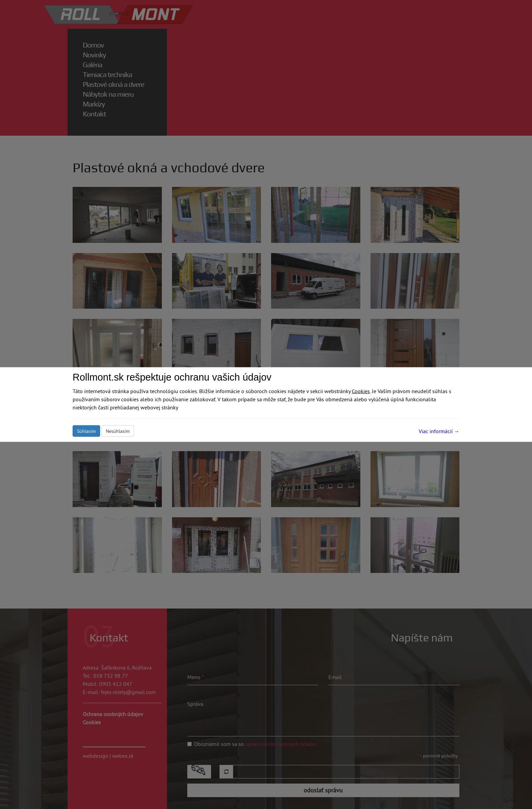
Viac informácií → (439, 431)
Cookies (361, 391)
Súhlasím (86, 431)
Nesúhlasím (118, 431)
